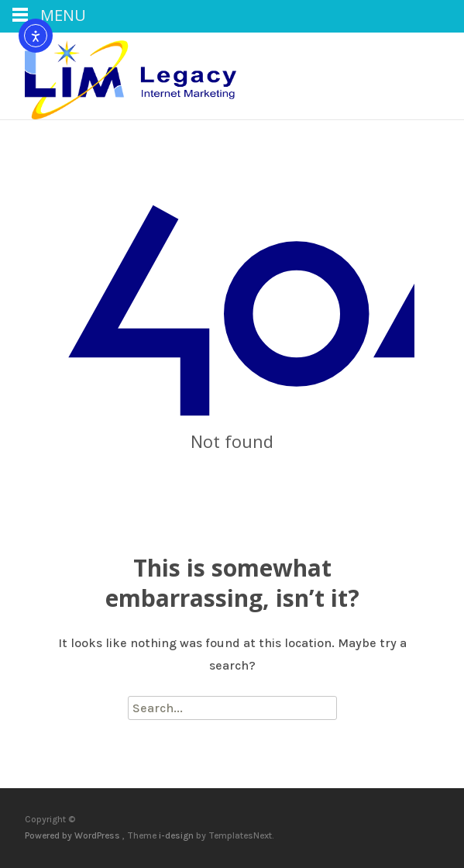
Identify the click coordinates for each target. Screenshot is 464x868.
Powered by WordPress (74, 835)
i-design (177, 835)
